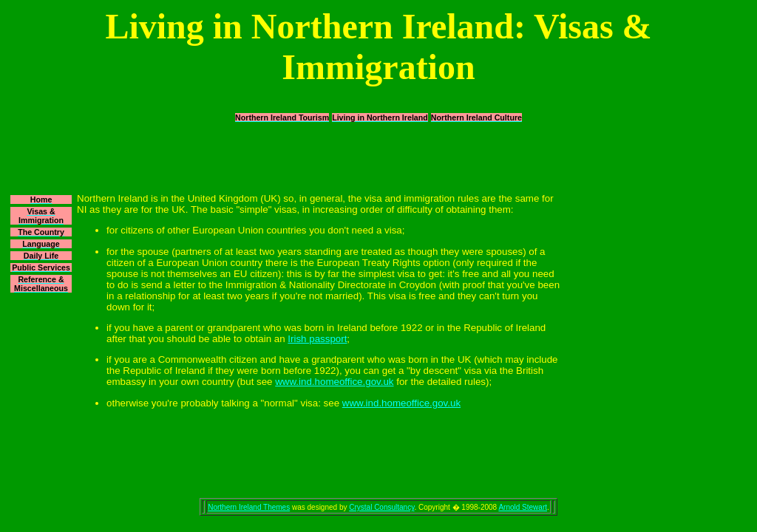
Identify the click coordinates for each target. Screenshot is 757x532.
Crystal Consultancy (381, 507)
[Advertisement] (378, 157)
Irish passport (317, 339)
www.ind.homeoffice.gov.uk (334, 382)
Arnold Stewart (523, 507)
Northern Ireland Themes (249, 507)
